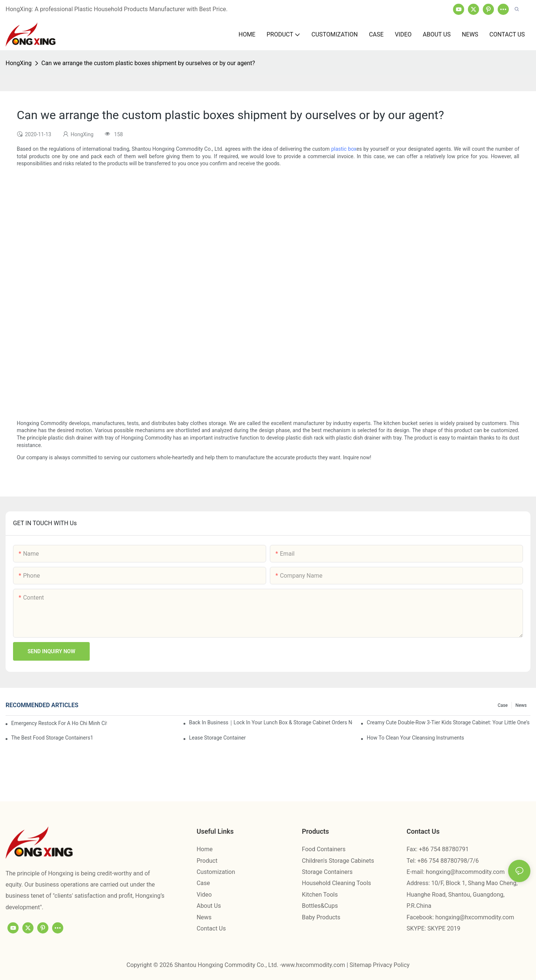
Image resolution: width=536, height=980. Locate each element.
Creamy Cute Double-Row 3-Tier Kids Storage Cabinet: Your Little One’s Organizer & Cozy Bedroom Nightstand (449, 722)
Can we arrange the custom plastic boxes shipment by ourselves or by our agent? (148, 63)
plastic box (344, 149)
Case (503, 705)
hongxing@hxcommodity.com (465, 872)
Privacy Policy (391, 965)
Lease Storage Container (218, 738)
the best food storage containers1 (52, 738)
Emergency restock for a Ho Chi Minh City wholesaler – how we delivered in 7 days (59, 723)
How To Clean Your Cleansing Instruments (415, 738)
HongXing (19, 63)
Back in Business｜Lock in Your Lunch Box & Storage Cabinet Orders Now (271, 722)
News (521, 705)
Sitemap (361, 965)
